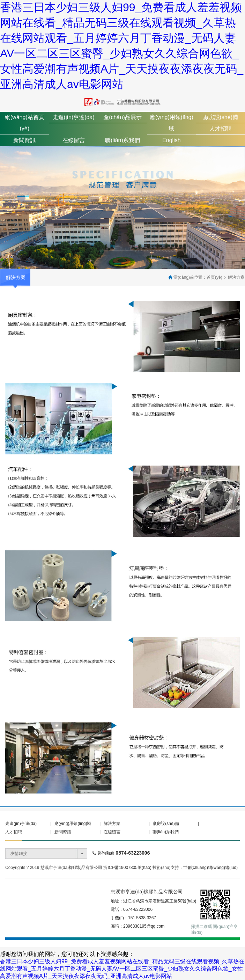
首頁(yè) (214, 277)
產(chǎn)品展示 (122, 117)
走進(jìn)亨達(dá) (74, 117)
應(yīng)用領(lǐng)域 (73, 824)
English (171, 140)
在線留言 (74, 140)
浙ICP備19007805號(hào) (127, 868)
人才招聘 (221, 129)
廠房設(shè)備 (221, 117)
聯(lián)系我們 (122, 140)
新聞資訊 (24, 140)
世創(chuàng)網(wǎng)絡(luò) (210, 868)
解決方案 (236, 277)
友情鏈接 (19, 854)
